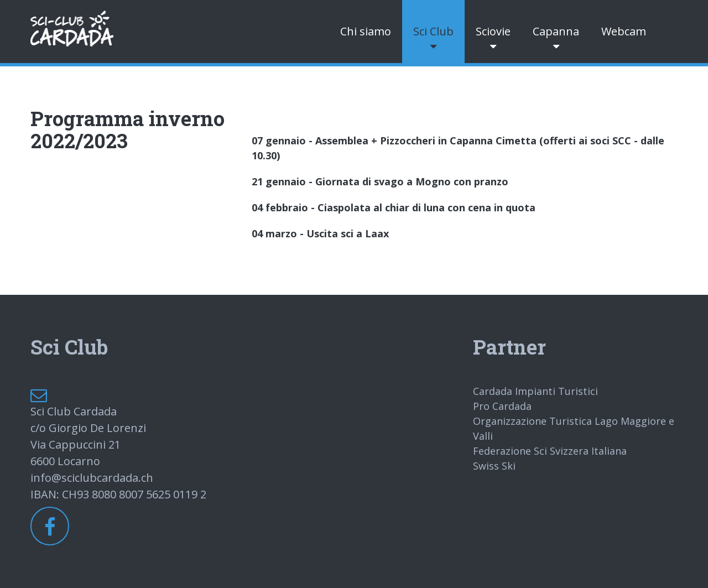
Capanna (556, 31)
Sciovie (493, 31)
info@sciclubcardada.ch (92, 478)
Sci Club (433, 31)
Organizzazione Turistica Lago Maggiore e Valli (574, 428)
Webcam (624, 31)
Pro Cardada (502, 406)
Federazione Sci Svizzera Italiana (550, 451)
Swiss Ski (494, 466)
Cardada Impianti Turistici (535, 391)
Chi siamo (366, 31)
